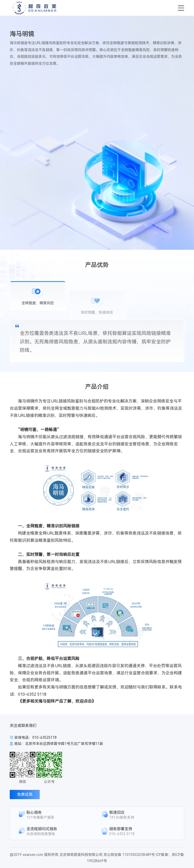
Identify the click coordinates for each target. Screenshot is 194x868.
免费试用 (25, 795)
